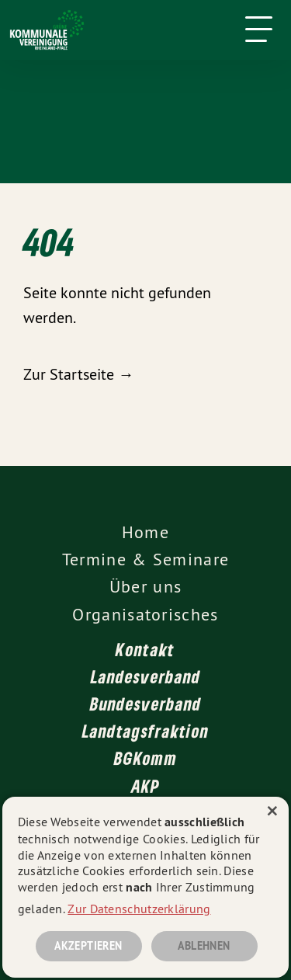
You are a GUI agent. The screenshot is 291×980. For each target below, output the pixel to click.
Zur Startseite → (78, 374)
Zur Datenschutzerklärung (139, 909)
